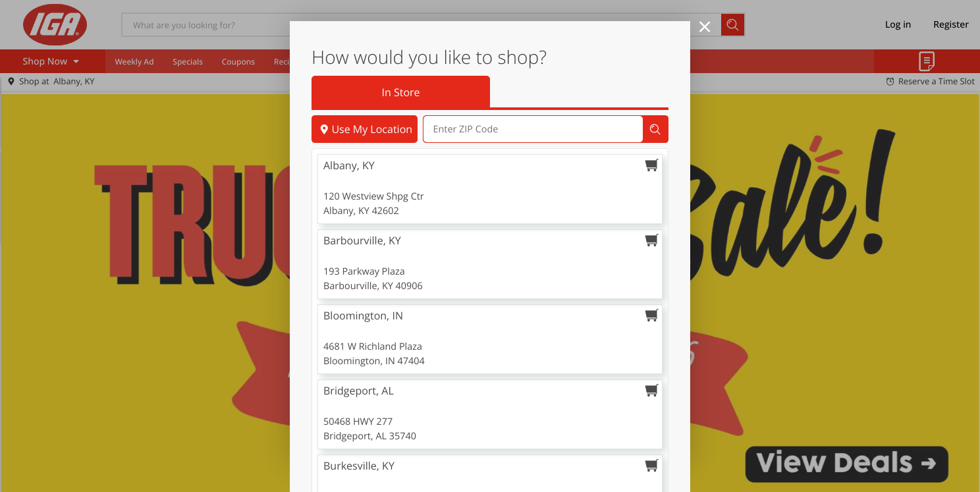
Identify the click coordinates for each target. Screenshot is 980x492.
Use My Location (365, 168)
